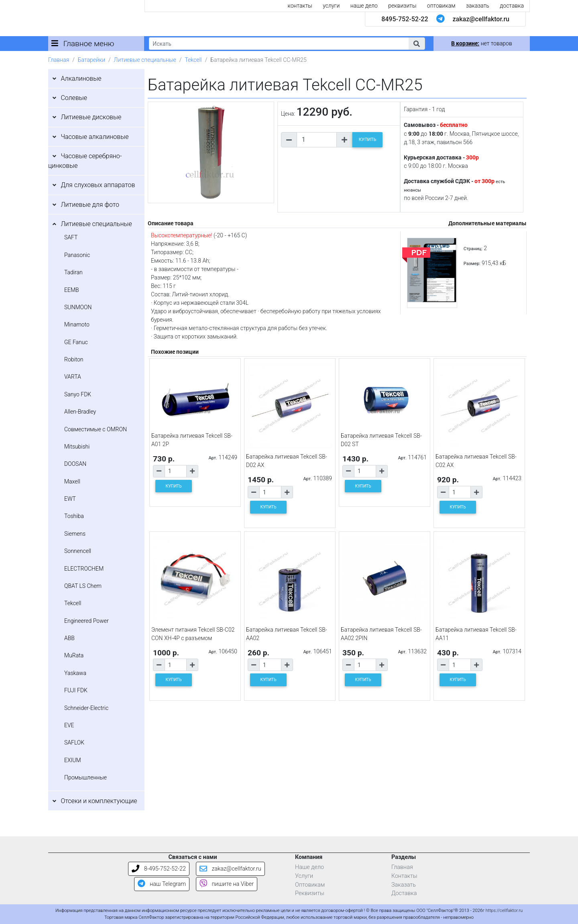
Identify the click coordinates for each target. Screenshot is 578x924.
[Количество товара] (317, 140)
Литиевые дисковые (91, 117)
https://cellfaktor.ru (504, 911)
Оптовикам (310, 885)
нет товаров (481, 43)
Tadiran (73, 272)
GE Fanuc (76, 342)
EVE (69, 725)
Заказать (404, 885)
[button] (417, 44)
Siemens (75, 534)
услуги (331, 6)
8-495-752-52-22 (159, 869)
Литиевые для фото (90, 205)
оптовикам (441, 6)
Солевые (74, 98)
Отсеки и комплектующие (99, 801)
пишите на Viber (227, 884)
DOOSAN (75, 464)
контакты (300, 6)
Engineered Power (86, 621)
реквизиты (402, 6)
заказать (478, 6)
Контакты (404, 876)
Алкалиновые (81, 79)
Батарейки (92, 60)
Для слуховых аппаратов (98, 185)
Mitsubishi (77, 447)
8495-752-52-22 (405, 19)
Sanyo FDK (78, 394)
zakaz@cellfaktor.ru (481, 19)
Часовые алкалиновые (95, 137)
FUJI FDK (76, 690)
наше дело (364, 6)
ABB (69, 638)
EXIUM (73, 760)
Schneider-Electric (86, 708)
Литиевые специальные (145, 60)
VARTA (73, 377)
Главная (59, 60)
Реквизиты (310, 893)
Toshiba (74, 516)
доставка (512, 6)
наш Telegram (162, 884)
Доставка (404, 893)
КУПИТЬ (368, 140)
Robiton (74, 359)
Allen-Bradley (80, 412)
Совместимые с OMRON (96, 429)
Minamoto (77, 324)
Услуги (304, 876)
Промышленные (85, 777)
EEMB (72, 290)
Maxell (72, 481)
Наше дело (309, 867)
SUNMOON (78, 307)
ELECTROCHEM (84, 569)
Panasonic (77, 255)
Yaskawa (75, 673)
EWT (70, 499)
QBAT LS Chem (83, 586)
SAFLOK (74, 742)
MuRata (74, 655)
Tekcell (193, 60)
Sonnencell (78, 551)
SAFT (71, 237)
